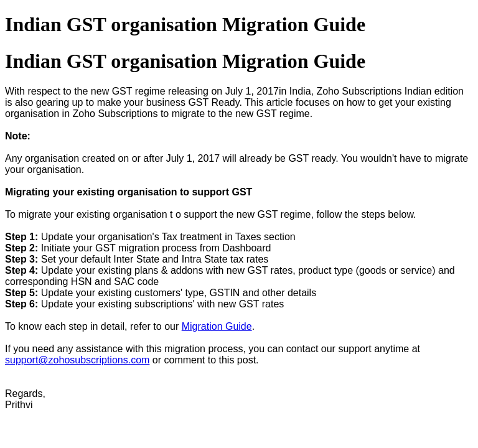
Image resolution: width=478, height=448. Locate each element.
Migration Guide (217, 326)
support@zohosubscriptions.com (77, 360)
